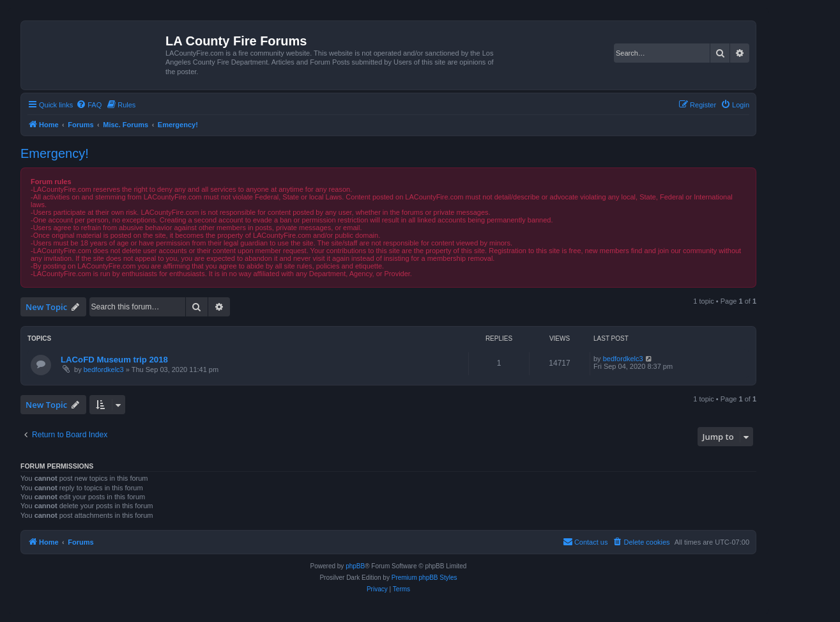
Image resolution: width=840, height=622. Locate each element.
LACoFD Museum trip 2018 (114, 360)
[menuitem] (89, 105)
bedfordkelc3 (104, 369)
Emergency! (55, 153)
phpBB (355, 566)
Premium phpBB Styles (424, 578)
